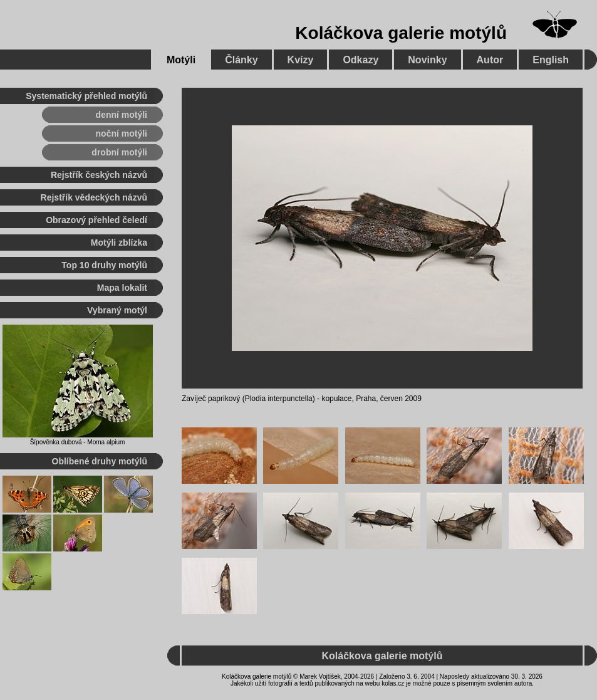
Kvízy (301, 60)
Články (241, 60)
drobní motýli (119, 152)
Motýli (181, 60)
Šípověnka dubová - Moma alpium (78, 442)
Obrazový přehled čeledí (96, 220)
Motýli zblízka (119, 243)
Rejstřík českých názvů (99, 175)
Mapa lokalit (122, 288)
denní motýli (122, 115)
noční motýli (122, 133)
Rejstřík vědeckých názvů (94, 197)
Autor (490, 60)
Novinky (427, 60)
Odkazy (361, 60)
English (551, 60)
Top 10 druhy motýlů (104, 265)
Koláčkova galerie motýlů (401, 33)
